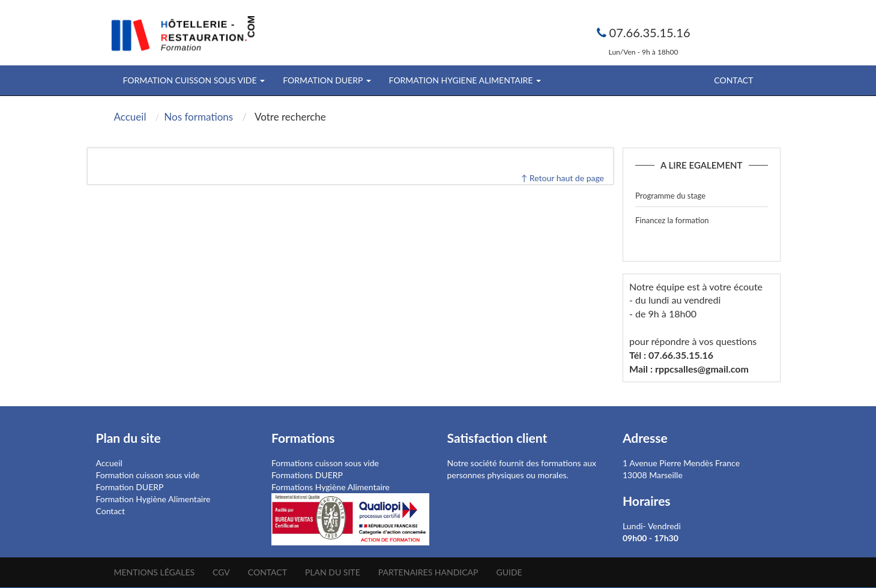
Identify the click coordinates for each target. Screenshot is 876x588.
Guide (509, 572)
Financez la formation (672, 220)
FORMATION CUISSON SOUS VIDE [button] (194, 80)
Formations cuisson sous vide (325, 463)
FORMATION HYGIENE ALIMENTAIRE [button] (465, 80)
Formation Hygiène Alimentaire (153, 499)
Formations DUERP (307, 475)
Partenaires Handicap (428, 572)
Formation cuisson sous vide (148, 475)
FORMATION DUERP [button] (327, 80)
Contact (733, 80)
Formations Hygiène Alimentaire (331, 487)
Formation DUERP (130, 487)
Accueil (109, 463)
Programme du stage (670, 196)
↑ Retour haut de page (563, 178)
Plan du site (333, 572)
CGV (221, 572)
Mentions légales (155, 572)
